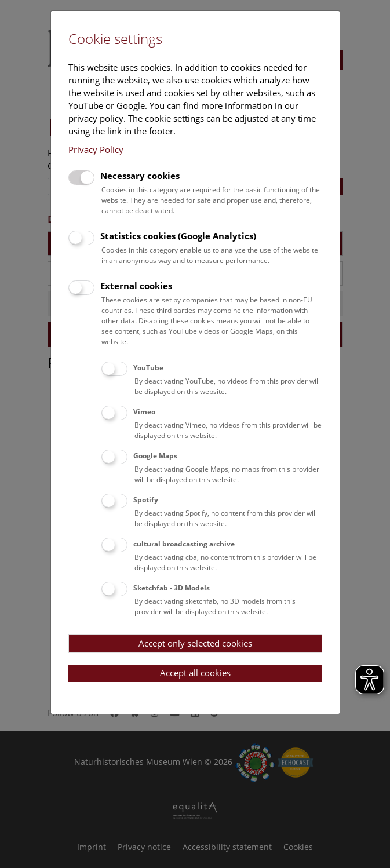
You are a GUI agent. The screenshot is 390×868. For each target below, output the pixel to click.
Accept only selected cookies (195, 643)
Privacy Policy (96, 149)
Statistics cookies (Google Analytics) (178, 236)
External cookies (136, 286)
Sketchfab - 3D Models (172, 588)
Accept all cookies (195, 673)
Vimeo (144, 412)
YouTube (148, 368)
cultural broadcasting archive (184, 544)
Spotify (146, 500)
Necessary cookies (140, 176)
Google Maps (155, 456)
